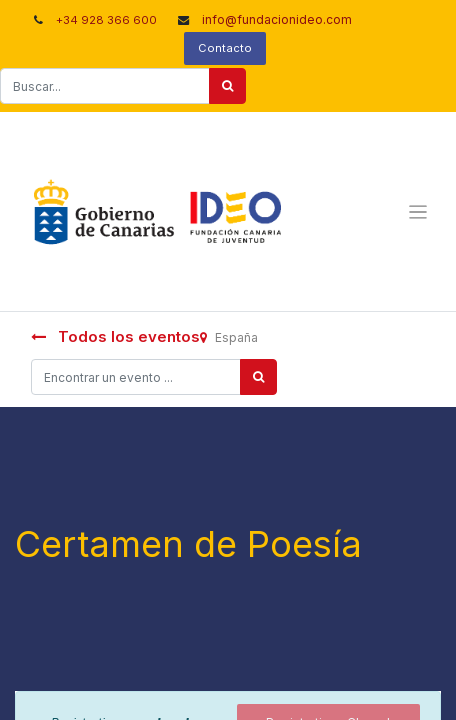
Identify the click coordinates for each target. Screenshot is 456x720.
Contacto (225, 48)
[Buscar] (227, 86)
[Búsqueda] (258, 377)
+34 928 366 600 (106, 20)
